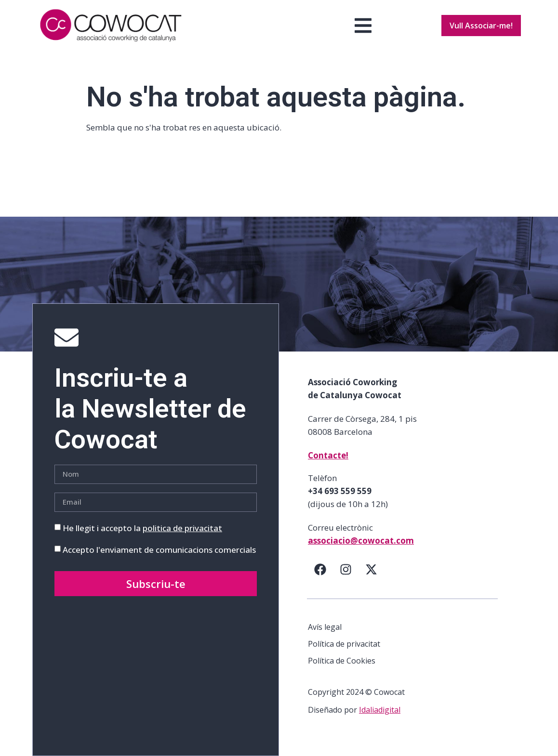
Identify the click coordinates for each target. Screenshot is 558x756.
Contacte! (328, 455)
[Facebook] (320, 570)
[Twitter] (371, 570)
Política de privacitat (344, 644)
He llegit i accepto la (142, 528)
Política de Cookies (342, 661)
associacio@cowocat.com (361, 541)
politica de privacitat (182, 528)
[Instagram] (345, 570)
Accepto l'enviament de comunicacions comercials (159, 550)
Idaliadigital (380, 710)
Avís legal (325, 627)
